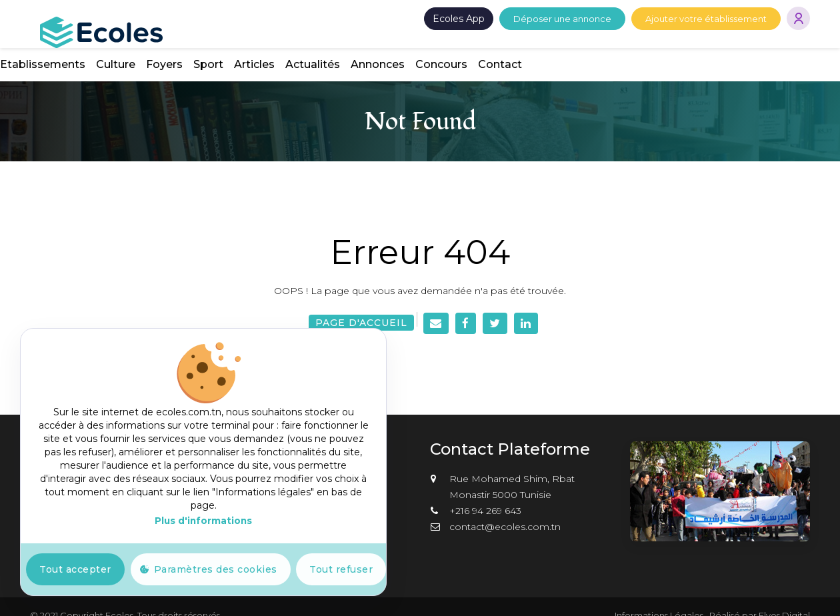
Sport (496, 46)
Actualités (601, 46)
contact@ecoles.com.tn (505, 509)
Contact (788, 46)
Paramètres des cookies (216, 569)
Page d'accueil (361, 305)
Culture (404, 46)
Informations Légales (659, 597)
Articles (542, 46)
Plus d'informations (203, 521)
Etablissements (331, 46)
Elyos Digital (784, 597)
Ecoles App (459, 19)
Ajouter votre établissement (706, 19)
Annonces (666, 46)
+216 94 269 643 (485, 493)
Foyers (452, 46)
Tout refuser (341, 569)
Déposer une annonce (562, 19)
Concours (729, 46)
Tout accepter (75, 569)
